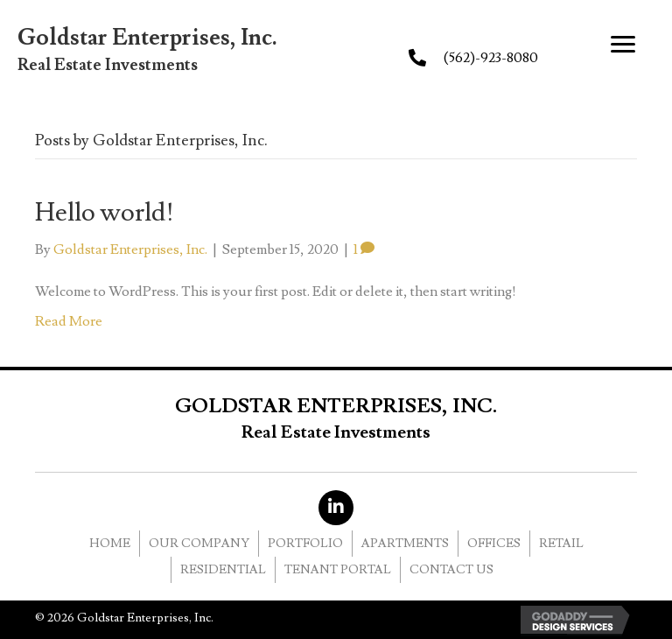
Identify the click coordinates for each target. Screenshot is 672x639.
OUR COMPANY (199, 544)
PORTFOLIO (305, 544)
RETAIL (561, 544)
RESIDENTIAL (223, 570)
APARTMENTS (405, 544)
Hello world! (105, 212)
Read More (69, 321)
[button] (623, 45)
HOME (110, 544)
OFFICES (494, 544)
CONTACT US (451, 570)
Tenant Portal (338, 570)
